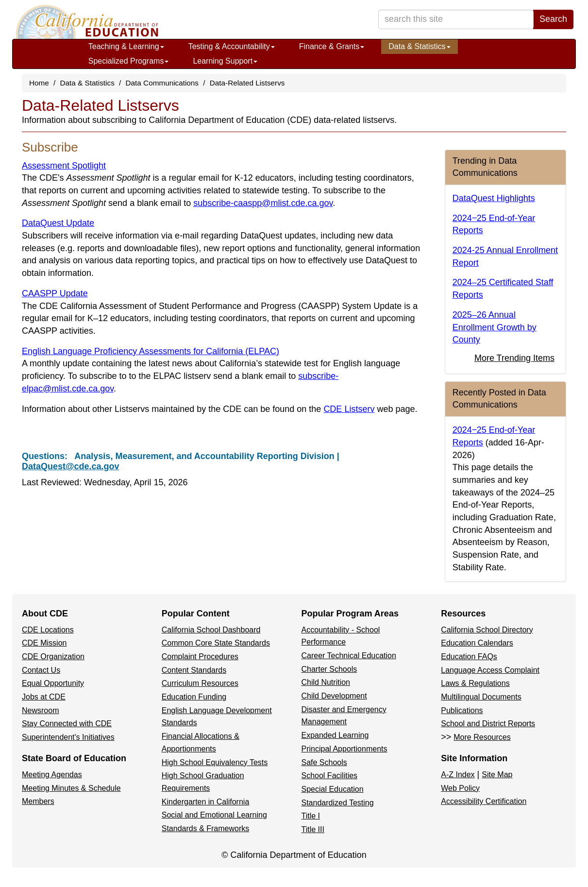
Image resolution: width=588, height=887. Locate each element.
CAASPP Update (55, 293)
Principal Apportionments (344, 749)
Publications (462, 710)
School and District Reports (488, 724)
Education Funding (194, 697)
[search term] (456, 19)
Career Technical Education (349, 656)
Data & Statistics (419, 46)
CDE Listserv (349, 409)
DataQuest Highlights (494, 198)
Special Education (333, 789)
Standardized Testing (338, 803)
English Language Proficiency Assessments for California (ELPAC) (151, 351)
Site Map (497, 775)
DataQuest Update (58, 223)
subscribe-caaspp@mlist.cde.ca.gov (263, 203)
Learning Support (225, 61)
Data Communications (162, 83)
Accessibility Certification (484, 801)
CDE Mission (44, 643)
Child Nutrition (326, 682)
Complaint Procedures (200, 657)
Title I (311, 816)
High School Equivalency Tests (215, 762)
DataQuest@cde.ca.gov (71, 466)
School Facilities (330, 776)
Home (39, 83)
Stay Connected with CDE (67, 724)
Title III (313, 829)
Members (38, 801)
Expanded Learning (335, 735)
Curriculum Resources (200, 683)
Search (553, 19)
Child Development (334, 696)
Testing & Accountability (232, 46)
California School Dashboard (211, 630)
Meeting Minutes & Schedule (71, 788)
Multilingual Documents (481, 697)
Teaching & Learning (126, 46)
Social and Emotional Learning (214, 815)
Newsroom (40, 710)
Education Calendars (477, 643)
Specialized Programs (129, 61)
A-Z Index (458, 775)
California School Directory (487, 630)
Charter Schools (329, 669)
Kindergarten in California (206, 802)
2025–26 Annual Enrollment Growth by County (495, 327)
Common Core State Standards (216, 643)
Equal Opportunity (53, 683)
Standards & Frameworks (206, 828)
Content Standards (194, 670)
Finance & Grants (332, 46)
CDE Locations (48, 630)
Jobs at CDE (44, 697)
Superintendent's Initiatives (68, 737)
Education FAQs (469, 657)
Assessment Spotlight (64, 166)
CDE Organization (53, 657)
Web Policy (460, 788)
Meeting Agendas (52, 775)
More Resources (482, 737)
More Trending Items (514, 358)
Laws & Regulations (475, 683)
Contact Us (41, 670)
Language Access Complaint (490, 670)
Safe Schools (324, 762)
